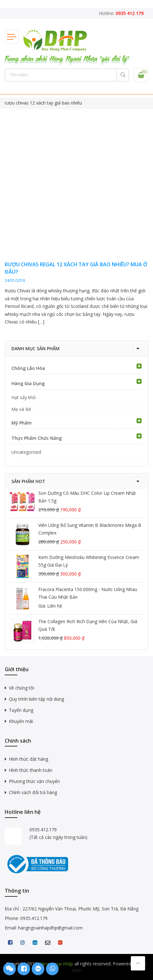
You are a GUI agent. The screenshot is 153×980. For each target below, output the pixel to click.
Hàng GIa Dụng (28, 383)
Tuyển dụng (21, 710)
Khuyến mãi (21, 721)
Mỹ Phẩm (22, 423)
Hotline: (121, 13)
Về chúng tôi (22, 688)
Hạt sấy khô (24, 397)
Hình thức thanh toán (31, 770)
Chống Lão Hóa (28, 368)
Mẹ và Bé (21, 409)
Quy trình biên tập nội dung (36, 699)
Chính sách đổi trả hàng (33, 792)
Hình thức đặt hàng (29, 759)
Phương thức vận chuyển (34, 781)
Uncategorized (26, 452)
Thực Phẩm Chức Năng (37, 438)
